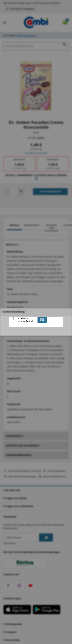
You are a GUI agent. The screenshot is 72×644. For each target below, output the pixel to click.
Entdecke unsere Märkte (26, 320)
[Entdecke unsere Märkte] (42, 320)
